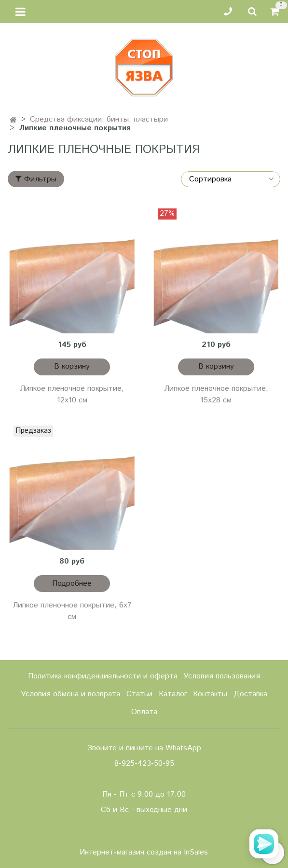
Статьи (139, 694)
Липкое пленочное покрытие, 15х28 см (216, 394)
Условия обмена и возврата (70, 694)
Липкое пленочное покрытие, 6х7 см (72, 611)
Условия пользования (222, 676)
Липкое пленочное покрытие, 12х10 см (72, 394)
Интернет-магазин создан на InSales (144, 853)
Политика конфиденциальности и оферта (103, 676)
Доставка (250, 694)
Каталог (173, 694)
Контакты (210, 694)
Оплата (144, 712)
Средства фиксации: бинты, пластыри (99, 119)
